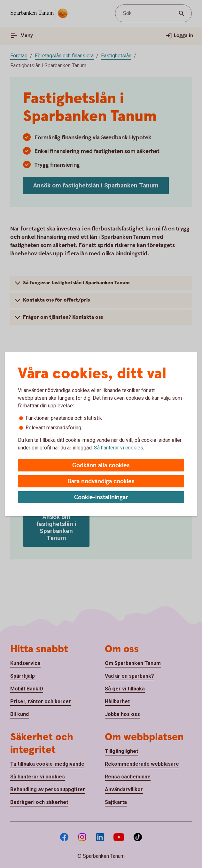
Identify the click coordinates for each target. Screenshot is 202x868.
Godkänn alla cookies (101, 466)
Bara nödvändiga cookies (101, 481)
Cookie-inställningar (101, 497)
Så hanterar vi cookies (119, 448)
